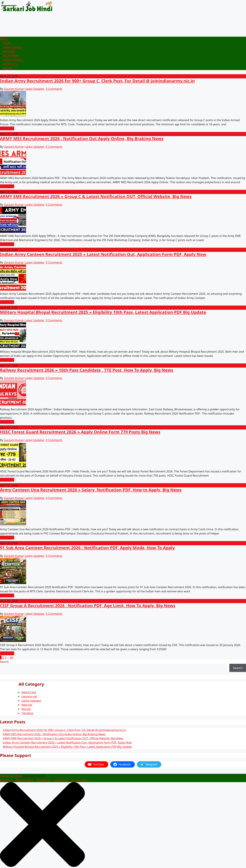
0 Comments (54, 89)
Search (4, 662)
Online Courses (13, 60)
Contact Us (62, 780)
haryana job (29, 696)
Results (7, 68)
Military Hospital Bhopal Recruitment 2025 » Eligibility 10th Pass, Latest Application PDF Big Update (103, 312)
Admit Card (10, 64)
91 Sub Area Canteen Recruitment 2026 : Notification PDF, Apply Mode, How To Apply (87, 548)
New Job (27, 705)
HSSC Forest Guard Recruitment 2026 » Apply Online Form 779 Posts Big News (80, 432)
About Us (6, 780)
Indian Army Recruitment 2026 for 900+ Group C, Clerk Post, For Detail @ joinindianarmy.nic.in (97, 81)
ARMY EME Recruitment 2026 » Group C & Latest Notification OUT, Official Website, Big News (96, 196)
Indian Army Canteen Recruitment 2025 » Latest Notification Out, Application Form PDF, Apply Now (103, 254)
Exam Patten (11, 55)
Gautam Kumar (14, 89)
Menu (4, 39)
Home (7, 43)
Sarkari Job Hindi (11, 776)
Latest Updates (13, 47)
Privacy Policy (24, 780)
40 (11, 658)
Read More (7, 128)
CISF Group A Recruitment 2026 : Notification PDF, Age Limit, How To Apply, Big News (88, 605)
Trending (27, 713)
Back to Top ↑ (80, 780)
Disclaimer (44, 780)
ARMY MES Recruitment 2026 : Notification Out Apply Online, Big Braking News (82, 138)
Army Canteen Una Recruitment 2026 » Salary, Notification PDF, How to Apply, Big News (91, 490)
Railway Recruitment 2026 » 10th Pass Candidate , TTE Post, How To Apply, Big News (87, 370)
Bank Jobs (9, 51)
